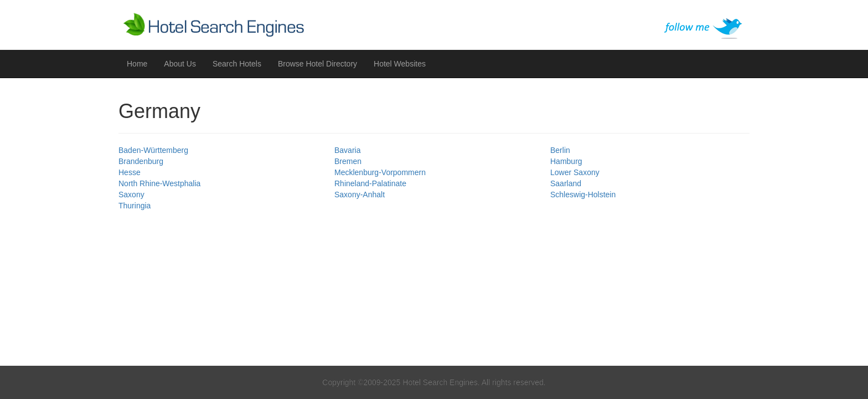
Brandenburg (141, 161)
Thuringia (135, 206)
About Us (180, 64)
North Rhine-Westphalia (159, 183)
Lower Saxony (575, 172)
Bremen (348, 161)
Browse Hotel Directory (317, 64)
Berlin (560, 150)
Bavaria (347, 150)
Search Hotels (237, 64)
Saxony (131, 195)
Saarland (566, 183)
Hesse (130, 172)
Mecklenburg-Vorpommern (380, 172)
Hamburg (566, 161)
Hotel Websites (400, 64)
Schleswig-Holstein (583, 195)
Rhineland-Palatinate (370, 183)
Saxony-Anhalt (360, 195)
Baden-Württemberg (153, 150)
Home (137, 64)
